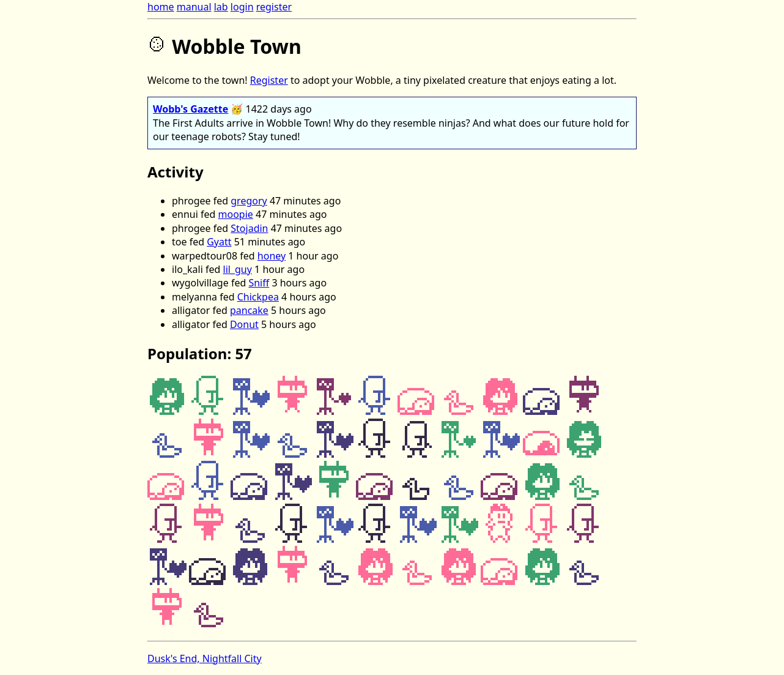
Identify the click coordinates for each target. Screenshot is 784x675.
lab (221, 7)
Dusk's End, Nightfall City (205, 658)
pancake (249, 310)
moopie (236, 214)
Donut (244, 324)
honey (272, 256)
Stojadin (249, 228)
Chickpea (258, 297)
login (242, 7)
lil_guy (238, 269)
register (274, 7)
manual (194, 7)
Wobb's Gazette (190, 109)
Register (269, 80)
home (161, 7)
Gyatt (219, 242)
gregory (249, 201)
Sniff (259, 283)
